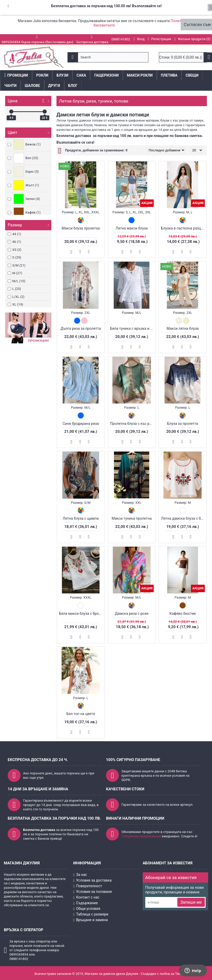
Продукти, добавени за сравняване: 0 (96, 150)
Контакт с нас (86, 897)
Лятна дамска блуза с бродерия (184, 518)
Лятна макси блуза (132, 228)
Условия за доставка (92, 881)
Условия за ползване (93, 892)
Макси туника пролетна (132, 518)
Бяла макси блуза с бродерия (82, 613)
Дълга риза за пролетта (81, 328)
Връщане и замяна (90, 920)
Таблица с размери (91, 914)
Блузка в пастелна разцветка (184, 228)
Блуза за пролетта (183, 424)
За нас (80, 875)
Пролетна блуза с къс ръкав (133, 424)
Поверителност (88, 886)
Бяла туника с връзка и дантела (133, 328)
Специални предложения (141, 836)
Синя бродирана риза (81, 424)
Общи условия (87, 909)
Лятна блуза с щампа (81, 518)
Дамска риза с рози (132, 613)
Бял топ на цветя (81, 714)
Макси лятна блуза (183, 328)
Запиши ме (191, 902)
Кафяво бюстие (183, 613)
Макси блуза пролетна (81, 228)
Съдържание (85, 903)
